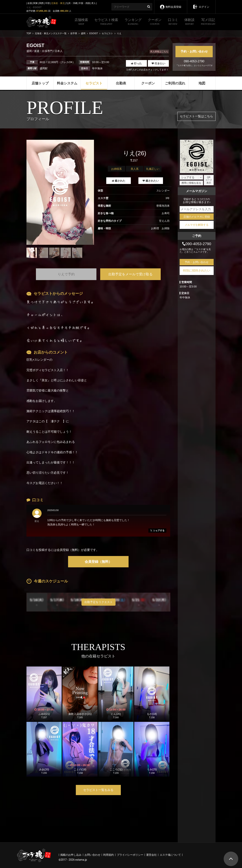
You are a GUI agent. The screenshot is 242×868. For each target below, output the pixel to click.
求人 (94, 3)
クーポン (155, 22)
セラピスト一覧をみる (98, 790)
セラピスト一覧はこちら (196, 116)
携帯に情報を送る (191, 183)
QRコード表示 (209, 180)
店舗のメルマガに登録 (197, 217)
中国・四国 (84, 3)
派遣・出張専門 (43, 51)
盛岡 (29, 51)
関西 (41, 3)
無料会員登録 (170, 4)
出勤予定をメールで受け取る (130, 274)
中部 (47, 3)
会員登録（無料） (98, 562)
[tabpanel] (60, 192)
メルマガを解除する (197, 225)
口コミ (173, 22)
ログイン (201, 4)
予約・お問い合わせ (194, 51)
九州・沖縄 (72, 3)
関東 (36, 3)
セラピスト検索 (106, 22)
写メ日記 (208, 22)
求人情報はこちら (159, 52)
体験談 (189, 22)
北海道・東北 (58, 3)
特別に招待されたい (197, 271)
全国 (30, 3)
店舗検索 (81, 22)
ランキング (133, 22)
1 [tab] (60, 261)
